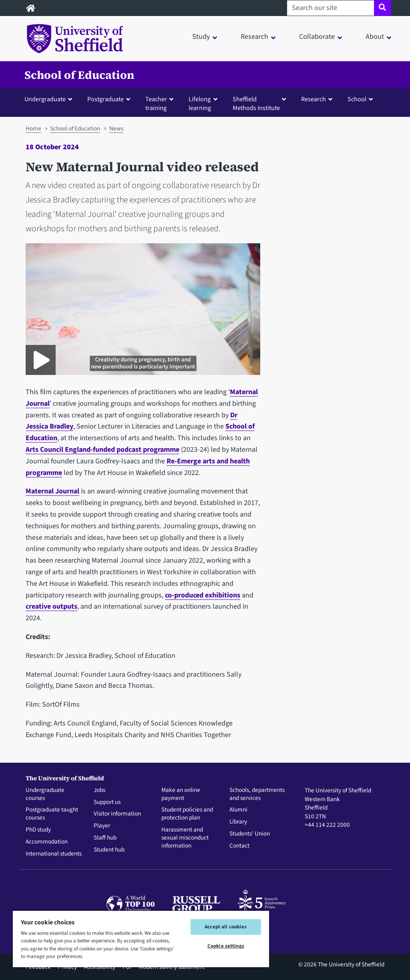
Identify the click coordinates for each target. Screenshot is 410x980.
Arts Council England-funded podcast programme (102, 450)
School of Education (79, 75)
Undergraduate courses (45, 794)
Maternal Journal (52, 491)
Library (238, 822)
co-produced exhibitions (203, 595)
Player (102, 826)
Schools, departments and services (257, 794)
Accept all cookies (226, 927)
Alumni (238, 810)
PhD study (38, 830)
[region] (141, 939)
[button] (50, 99)
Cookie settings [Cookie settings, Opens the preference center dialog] (226, 946)
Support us (107, 802)
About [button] (375, 37)
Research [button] (254, 37)
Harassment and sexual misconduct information (185, 838)
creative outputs (51, 606)
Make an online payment (181, 794)
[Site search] (383, 8)
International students (54, 854)
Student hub (109, 850)
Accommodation (47, 842)
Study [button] (201, 37)
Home (33, 128)
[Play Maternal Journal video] (41, 360)
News (116, 128)
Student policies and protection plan (187, 814)
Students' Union (250, 834)
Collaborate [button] (317, 37)
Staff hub (105, 838)
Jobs (99, 790)
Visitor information (117, 814)
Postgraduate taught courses (52, 814)
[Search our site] (331, 8)
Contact (239, 846)
